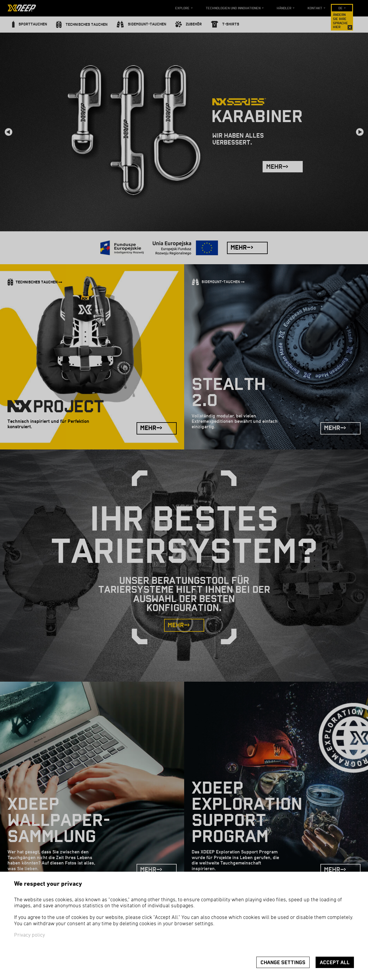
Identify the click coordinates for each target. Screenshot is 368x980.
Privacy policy (29, 935)
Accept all (335, 962)
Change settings (283, 962)
